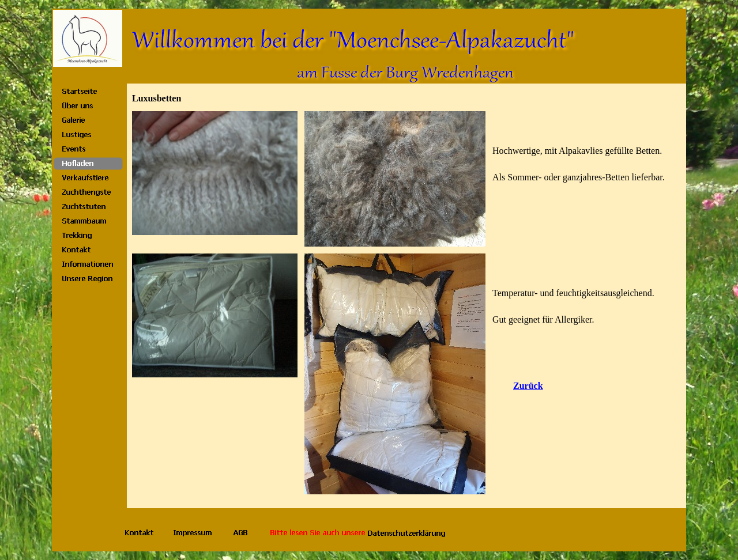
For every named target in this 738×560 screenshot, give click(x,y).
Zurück (528, 386)
